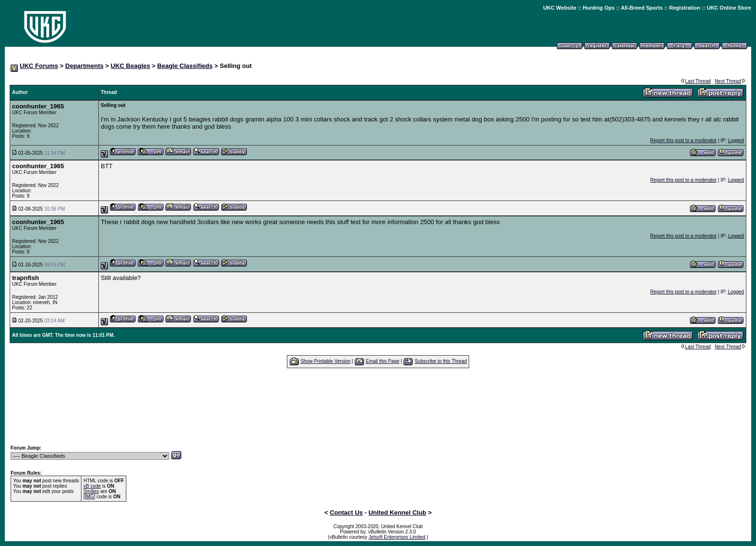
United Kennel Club (397, 513)
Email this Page (383, 361)
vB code (92, 486)
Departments (84, 66)
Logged (736, 140)
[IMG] (89, 497)
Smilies (91, 491)
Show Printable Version (325, 361)
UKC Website (560, 8)
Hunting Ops (599, 8)
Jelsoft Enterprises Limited (397, 537)
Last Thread (698, 81)
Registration (685, 8)
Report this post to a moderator (684, 140)
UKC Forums (39, 66)
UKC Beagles (131, 66)
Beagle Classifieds (185, 66)
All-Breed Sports (642, 8)
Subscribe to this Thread (441, 361)
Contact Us (346, 513)
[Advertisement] (378, 406)
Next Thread (728, 81)
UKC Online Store (729, 8)
